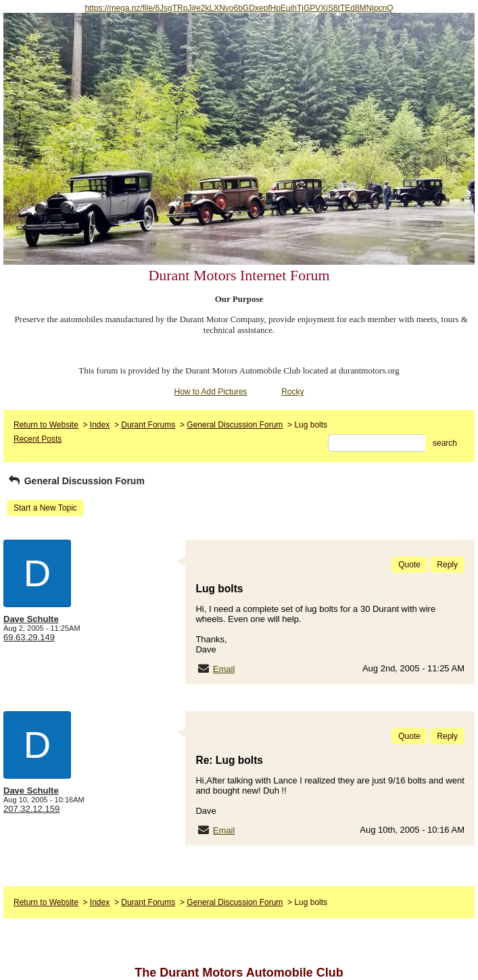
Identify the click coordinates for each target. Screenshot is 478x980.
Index (100, 425)
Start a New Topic (45, 508)
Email (224, 669)
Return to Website (46, 425)
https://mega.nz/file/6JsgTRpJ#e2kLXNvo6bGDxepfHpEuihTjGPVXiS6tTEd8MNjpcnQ (239, 8)
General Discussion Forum (235, 425)
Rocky (292, 392)
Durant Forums (148, 425)
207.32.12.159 (31, 809)
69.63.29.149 (29, 637)
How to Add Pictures (211, 392)
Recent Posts (38, 439)
